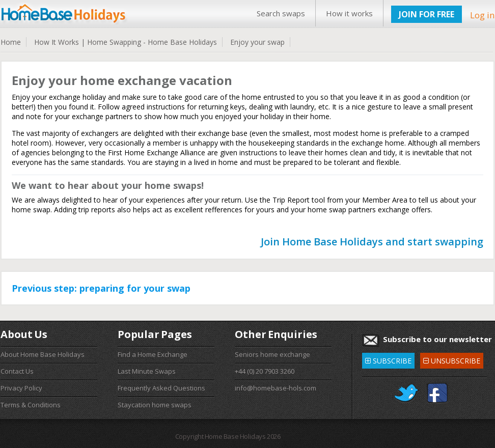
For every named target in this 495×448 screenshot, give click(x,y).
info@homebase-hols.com (276, 388)
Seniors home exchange (272, 354)
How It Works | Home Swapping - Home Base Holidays (126, 42)
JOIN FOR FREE (427, 14)
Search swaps (281, 13)
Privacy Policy (21, 388)
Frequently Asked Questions (161, 388)
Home (11, 42)
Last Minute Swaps (147, 371)
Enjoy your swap (257, 42)
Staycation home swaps (155, 405)
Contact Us (17, 371)
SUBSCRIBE (388, 359)
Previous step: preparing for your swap (101, 288)
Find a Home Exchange (153, 354)
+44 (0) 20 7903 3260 (265, 371)
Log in (482, 15)
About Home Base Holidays (43, 354)
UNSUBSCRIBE (452, 359)
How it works (349, 13)
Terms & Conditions (31, 405)
